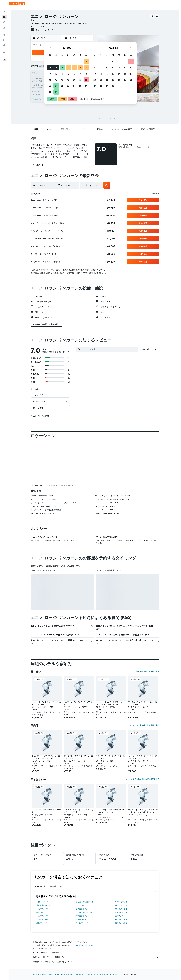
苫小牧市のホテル (43, 905)
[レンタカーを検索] (4, 22)
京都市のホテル (43, 920)
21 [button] (80, 80)
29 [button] (86, 86)
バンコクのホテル (122, 905)
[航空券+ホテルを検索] (4, 28)
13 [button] (74, 74)
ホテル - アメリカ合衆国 (76, 975)
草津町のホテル (121, 902)
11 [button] (62, 74)
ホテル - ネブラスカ (94, 975)
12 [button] (68, 74)
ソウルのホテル (82, 905)
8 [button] (86, 68)
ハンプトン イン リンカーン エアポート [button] (79, 703)
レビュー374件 (47, 30)
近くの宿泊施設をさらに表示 (148, 671)
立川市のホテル (121, 909)
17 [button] (56, 80)
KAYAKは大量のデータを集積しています (96, 957)
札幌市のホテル (43, 923)
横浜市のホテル (121, 923)
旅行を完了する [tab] (56, 886)
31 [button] (56, 92)
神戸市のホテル (121, 920)
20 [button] (74, 80)
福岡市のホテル (82, 909)
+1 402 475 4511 (38, 26)
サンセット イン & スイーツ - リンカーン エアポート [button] (46, 703)
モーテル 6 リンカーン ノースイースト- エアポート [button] (142, 703)
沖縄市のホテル (82, 920)
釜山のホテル (42, 912)
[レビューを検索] (109, 349)
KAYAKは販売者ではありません (96, 953)
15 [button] (86, 74)
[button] (4, 4)
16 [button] (50, 80)
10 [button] (56, 74)
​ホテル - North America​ (57, 975)
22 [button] (86, 80)
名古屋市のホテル (83, 923)
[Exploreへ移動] (4, 35)
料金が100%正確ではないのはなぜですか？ (96, 962)
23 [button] (50, 86)
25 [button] (62, 86)
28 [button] (80, 86)
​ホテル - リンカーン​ (111, 975)
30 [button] (50, 92)
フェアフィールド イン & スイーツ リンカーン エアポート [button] (79, 811)
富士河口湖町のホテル (84, 902)
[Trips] (4, 53)
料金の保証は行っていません (84, 945)
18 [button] (62, 80)
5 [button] (68, 68)
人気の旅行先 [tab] (40, 886)
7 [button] (80, 68)
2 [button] (50, 68)
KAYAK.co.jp (35, 975)
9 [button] (50, 74)
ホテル (44, 975)
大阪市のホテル (43, 909)
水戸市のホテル (121, 912)
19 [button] (68, 80)
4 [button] (62, 68)
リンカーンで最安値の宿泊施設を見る (144, 725)
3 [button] (56, 68)
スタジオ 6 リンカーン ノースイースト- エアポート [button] (110, 757)
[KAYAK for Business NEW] (4, 45)
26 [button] (68, 86)
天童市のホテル (43, 916)
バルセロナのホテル (84, 912)
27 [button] (74, 86)
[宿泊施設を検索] (4, 17)
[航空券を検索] (4, 12)
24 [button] (56, 86)
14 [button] (80, 74)
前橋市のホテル (43, 902)
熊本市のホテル (82, 916)
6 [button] (74, 68)
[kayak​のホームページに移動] (17, 4)
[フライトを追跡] (4, 40)
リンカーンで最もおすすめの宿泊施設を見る (141, 779)
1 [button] (86, 62)
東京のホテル (120, 916)
